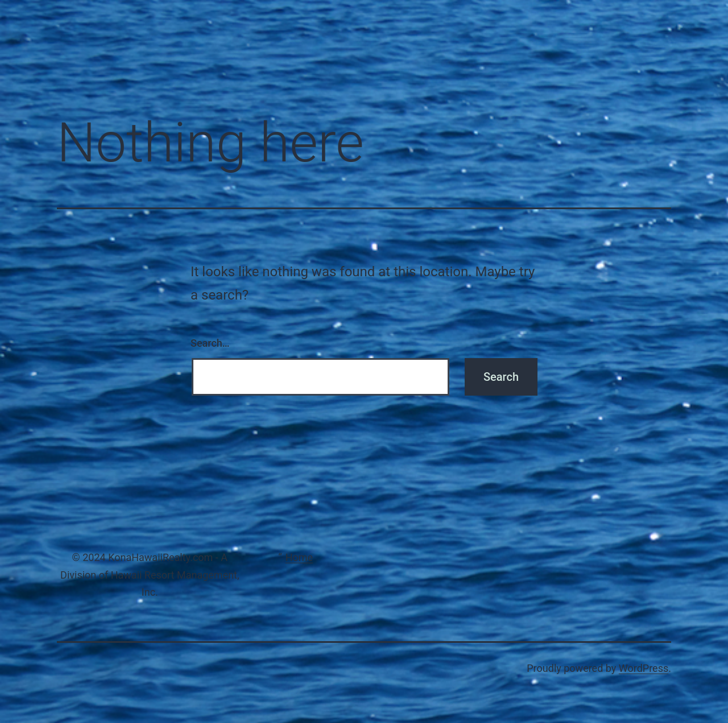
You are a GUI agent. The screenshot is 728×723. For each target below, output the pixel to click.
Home (299, 557)
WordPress (644, 668)
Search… (210, 343)
